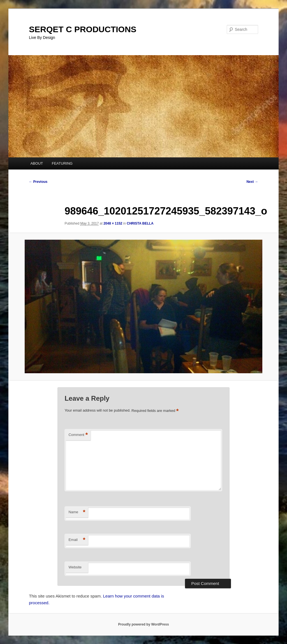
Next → (252, 182)
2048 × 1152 (113, 223)
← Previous (38, 182)
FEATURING (62, 163)
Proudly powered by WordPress (143, 624)
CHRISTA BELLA (140, 223)
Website (75, 567)
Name (77, 512)
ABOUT (37, 163)
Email (77, 540)
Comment (78, 435)
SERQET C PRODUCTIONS (83, 29)
